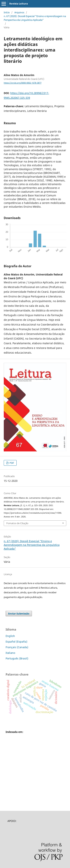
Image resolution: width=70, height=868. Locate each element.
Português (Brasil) (17, 658)
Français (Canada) (17, 647)
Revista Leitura (19, 4)
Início (7, 12)
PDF (11, 463)
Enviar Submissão (19, 614)
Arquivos (19, 12)
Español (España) (16, 642)
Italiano (10, 653)
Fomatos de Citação (17, 523)
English (10, 636)
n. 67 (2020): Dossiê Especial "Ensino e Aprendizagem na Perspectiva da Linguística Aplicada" (35, 18)
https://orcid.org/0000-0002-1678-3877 (23, 83)
